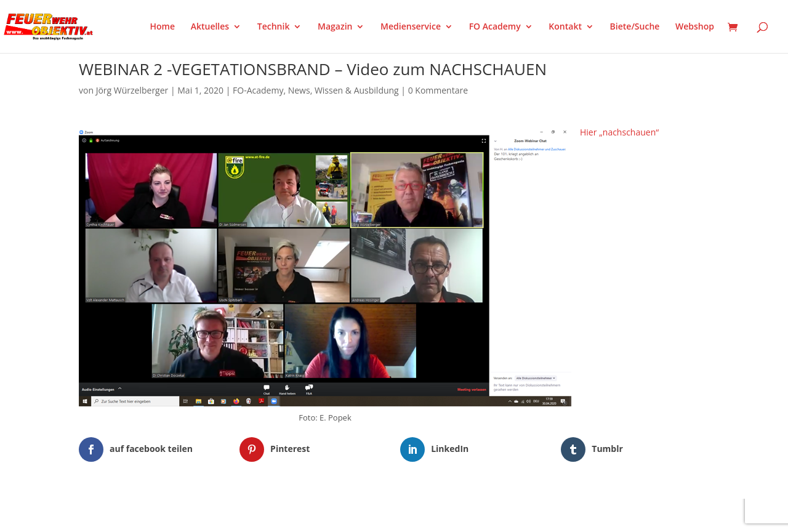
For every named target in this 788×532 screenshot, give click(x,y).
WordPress (223, 515)
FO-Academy (258, 90)
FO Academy (495, 27)
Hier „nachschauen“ (619, 132)
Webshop (695, 27)
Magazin (335, 27)
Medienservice (411, 27)
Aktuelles (210, 27)
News (299, 90)
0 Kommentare (438, 90)
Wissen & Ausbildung (357, 90)
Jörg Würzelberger (132, 90)
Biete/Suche (635, 27)
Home (163, 27)
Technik (274, 27)
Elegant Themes (140, 515)
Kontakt (565, 27)
